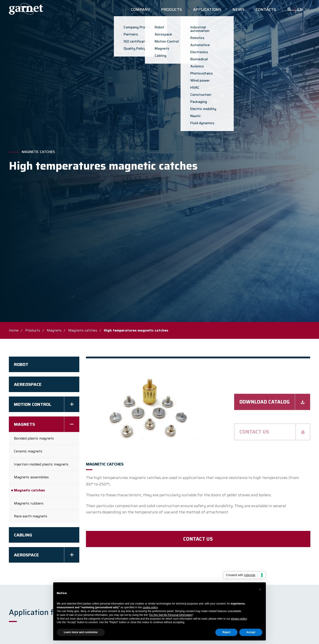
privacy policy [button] (239, 619)
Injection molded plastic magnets (41, 464)
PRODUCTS (171, 10)
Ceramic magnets (28, 451)
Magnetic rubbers (29, 503)
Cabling (23, 535)
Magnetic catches (38, 152)
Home (14, 330)
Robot (21, 364)
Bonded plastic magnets (34, 438)
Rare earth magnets (31, 516)
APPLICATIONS (207, 10)
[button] (260, 589)
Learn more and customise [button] (81, 632)
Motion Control (33, 404)
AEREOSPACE (28, 384)
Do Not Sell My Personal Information (171, 615)
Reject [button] (226, 632)
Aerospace (26, 555)
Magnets (54, 330)
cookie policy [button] (150, 607)
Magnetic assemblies (31, 477)
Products (33, 330)
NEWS (238, 10)
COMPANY (140, 10)
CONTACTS (266, 10)
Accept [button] (251, 632)
